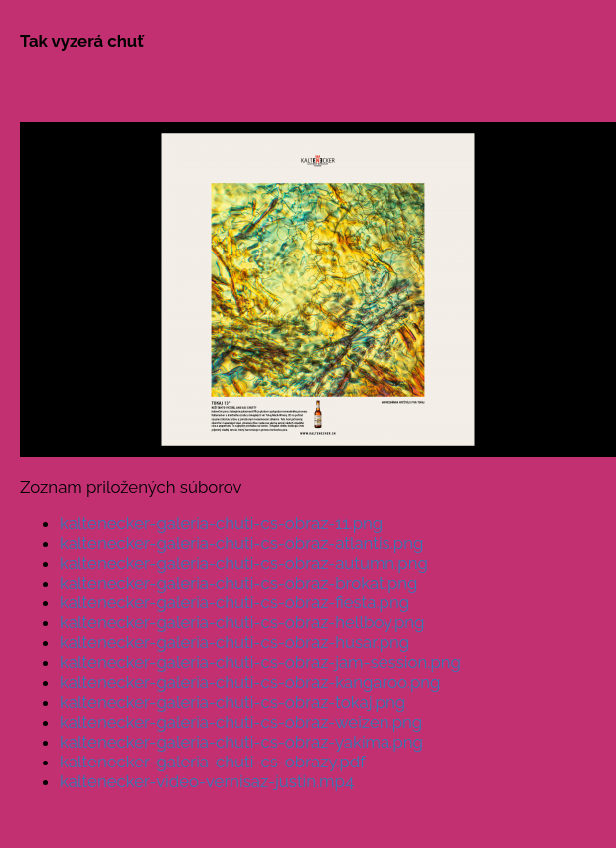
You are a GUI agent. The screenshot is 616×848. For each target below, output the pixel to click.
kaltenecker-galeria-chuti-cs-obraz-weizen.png (241, 722)
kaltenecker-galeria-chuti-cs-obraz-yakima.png (241, 742)
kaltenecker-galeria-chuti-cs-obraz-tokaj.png (232, 702)
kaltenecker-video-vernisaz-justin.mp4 (207, 781)
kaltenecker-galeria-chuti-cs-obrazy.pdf (213, 762)
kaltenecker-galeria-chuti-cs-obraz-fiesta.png (234, 602)
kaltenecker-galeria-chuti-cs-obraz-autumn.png (244, 563)
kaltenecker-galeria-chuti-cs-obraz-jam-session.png (260, 662)
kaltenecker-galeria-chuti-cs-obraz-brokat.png (238, 583)
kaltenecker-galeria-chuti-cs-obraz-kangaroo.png (250, 682)
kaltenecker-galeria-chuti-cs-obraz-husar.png (234, 642)
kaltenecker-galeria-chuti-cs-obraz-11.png (221, 523)
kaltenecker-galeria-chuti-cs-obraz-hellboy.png (242, 622)
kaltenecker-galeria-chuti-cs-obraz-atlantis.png (241, 543)
